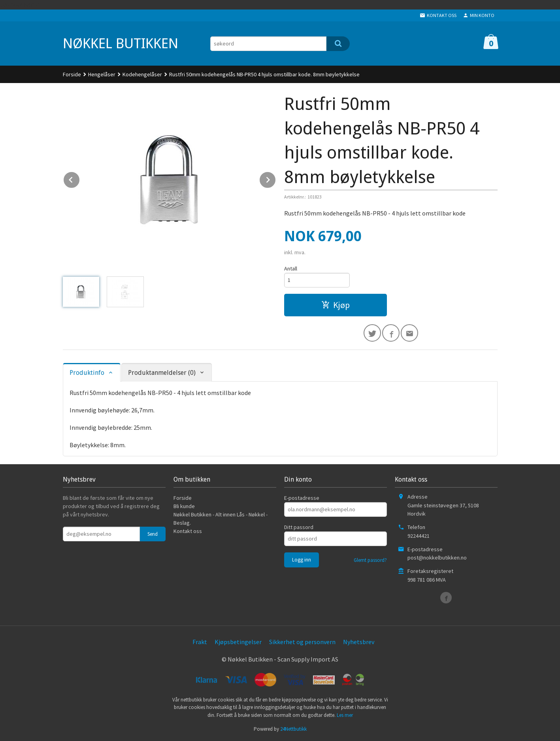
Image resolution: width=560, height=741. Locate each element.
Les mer (345, 715)
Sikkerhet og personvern (302, 642)
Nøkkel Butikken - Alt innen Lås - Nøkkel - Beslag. (221, 519)
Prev (80, 178)
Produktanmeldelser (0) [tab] (162, 373)
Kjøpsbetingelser (238, 642)
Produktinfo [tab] (87, 373)
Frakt (200, 642)
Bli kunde (184, 506)
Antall (291, 268)
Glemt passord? (370, 560)
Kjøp (336, 305)
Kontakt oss (188, 531)
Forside (72, 74)
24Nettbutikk (293, 729)
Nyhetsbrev (359, 642)
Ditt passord (299, 527)
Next (276, 178)
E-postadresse (302, 498)
